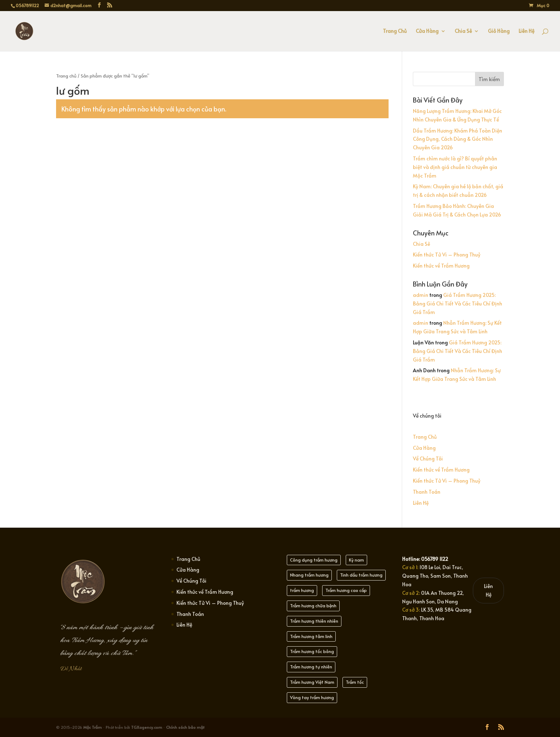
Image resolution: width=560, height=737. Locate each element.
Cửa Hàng (427, 31)
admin (421, 295)
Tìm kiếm (489, 79)
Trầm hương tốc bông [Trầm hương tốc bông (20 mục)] (312, 651)
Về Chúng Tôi (428, 459)
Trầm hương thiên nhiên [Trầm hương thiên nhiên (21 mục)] (314, 621)
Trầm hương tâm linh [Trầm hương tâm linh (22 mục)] (311, 636)
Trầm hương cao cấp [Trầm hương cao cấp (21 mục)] (346, 590)
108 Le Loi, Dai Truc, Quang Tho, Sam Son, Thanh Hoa (435, 576)
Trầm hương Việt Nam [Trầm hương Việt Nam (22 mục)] (312, 682)
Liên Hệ (526, 31)
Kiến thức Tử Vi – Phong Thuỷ (447, 255)
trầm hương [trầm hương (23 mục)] (302, 590)
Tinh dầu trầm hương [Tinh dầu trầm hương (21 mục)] (361, 575)
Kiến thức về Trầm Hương (441, 266)
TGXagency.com (147, 727)
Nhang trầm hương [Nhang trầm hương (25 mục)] (309, 575)
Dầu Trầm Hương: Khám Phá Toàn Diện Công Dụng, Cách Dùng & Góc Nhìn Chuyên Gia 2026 (457, 139)
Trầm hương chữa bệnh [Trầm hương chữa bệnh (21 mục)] (313, 606)
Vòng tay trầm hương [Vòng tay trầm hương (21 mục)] (312, 697)
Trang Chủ (395, 31)
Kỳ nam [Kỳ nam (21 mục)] (356, 560)
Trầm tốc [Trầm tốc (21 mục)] (355, 682)
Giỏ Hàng (499, 31)
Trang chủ (66, 76)
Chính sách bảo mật (185, 727)
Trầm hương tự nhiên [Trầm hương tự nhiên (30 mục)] (311, 667)
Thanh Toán (427, 492)
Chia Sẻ (463, 31)
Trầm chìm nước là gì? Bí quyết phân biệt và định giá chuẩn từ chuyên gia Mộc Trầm (455, 167)
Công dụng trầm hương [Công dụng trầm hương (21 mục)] (314, 560)
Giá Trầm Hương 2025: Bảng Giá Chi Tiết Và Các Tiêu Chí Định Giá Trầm (457, 303)
